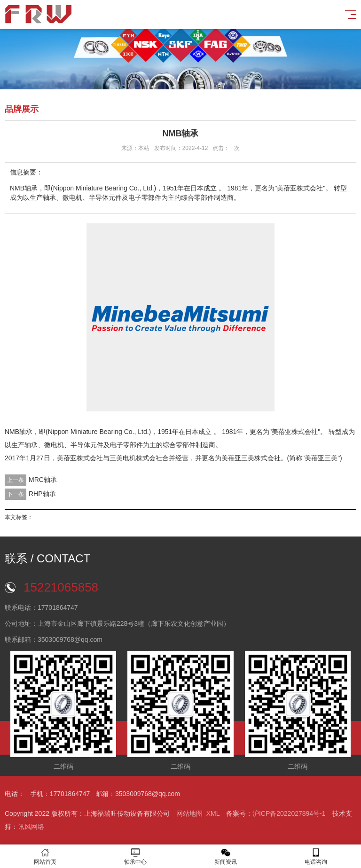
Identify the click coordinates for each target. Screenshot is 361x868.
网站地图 (189, 813)
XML (213, 813)
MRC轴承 (43, 480)
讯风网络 (31, 827)
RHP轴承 (42, 494)
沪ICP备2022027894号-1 (289, 813)
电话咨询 (316, 856)
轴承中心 (135, 856)
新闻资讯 (226, 856)
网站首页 (45, 856)
